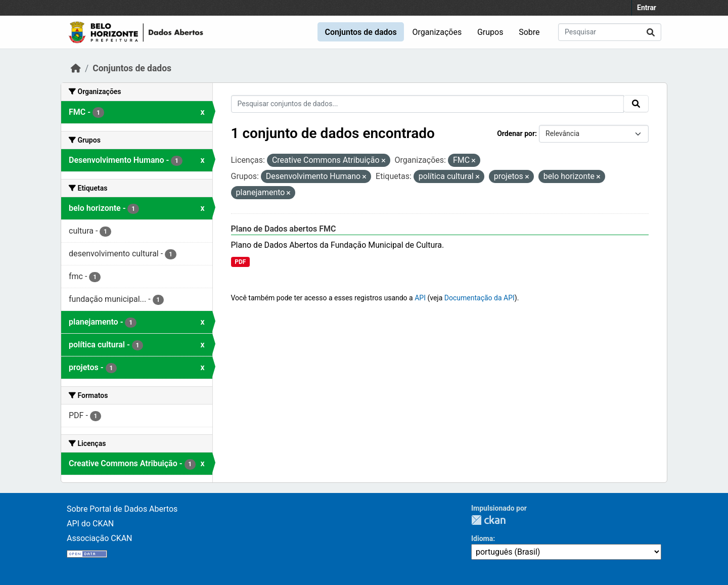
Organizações (437, 32)
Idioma (482, 538)
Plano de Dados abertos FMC (284, 229)
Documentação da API (480, 298)
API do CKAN (90, 524)
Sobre (529, 32)
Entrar (647, 8)
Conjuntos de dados (360, 32)
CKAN (488, 520)
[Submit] (651, 32)
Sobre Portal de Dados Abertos (122, 509)
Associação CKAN (100, 538)
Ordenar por (516, 133)
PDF (240, 262)
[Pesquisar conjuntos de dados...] (610, 32)
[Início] (76, 68)
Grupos (490, 32)
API (420, 298)
